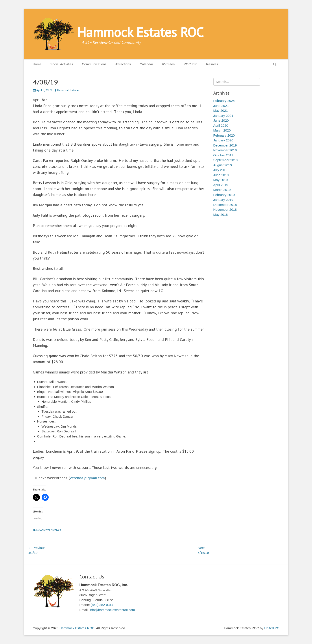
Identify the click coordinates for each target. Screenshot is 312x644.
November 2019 (225, 150)
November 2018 (225, 209)
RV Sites (168, 64)
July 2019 (220, 170)
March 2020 (222, 130)
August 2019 (223, 165)
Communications (94, 64)
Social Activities (62, 64)
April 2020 (221, 125)
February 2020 (224, 135)
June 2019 (221, 175)
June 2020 (221, 120)
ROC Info (190, 64)
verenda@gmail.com (87, 478)
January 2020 (223, 140)
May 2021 (221, 111)
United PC (272, 628)
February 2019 (224, 195)
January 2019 (223, 200)
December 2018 (225, 205)
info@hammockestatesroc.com (112, 610)
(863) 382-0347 (102, 605)
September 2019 (226, 160)
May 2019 (221, 180)
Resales (212, 64)
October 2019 (223, 155)
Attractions (123, 64)
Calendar (146, 64)
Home (37, 64)
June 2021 (221, 106)
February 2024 (224, 101)
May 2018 (221, 215)
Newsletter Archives (49, 530)
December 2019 (225, 145)
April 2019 (221, 185)
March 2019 (222, 190)
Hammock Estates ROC (140, 32)
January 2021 (223, 116)
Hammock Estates (68, 90)
